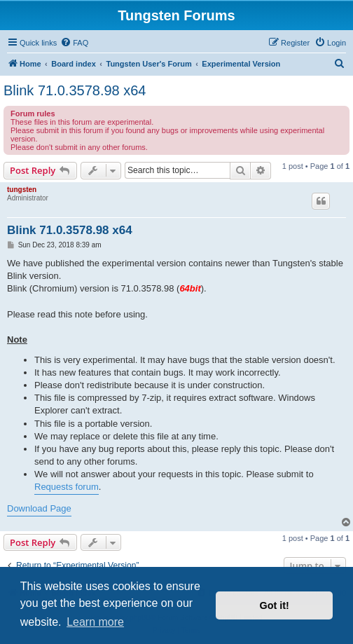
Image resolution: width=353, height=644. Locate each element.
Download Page (39, 508)
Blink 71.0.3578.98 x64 (75, 90)
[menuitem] (74, 43)
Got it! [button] (275, 605)
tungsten (22, 190)
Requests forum (67, 487)
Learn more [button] (95, 622)
